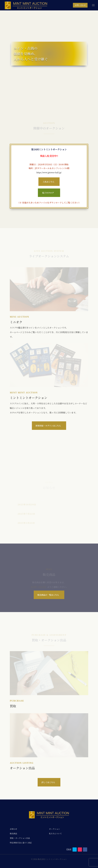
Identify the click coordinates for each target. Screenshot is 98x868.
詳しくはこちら (48, 782)
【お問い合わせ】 (39, 588)
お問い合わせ (80, 5)
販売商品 (13, 833)
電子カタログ (48, 193)
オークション (54, 829)
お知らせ (13, 829)
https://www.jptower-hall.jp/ (49, 172)
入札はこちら (48, 182)
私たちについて (55, 833)
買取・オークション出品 (20, 838)
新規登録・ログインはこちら (48, 426)
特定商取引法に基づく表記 (21, 843)
